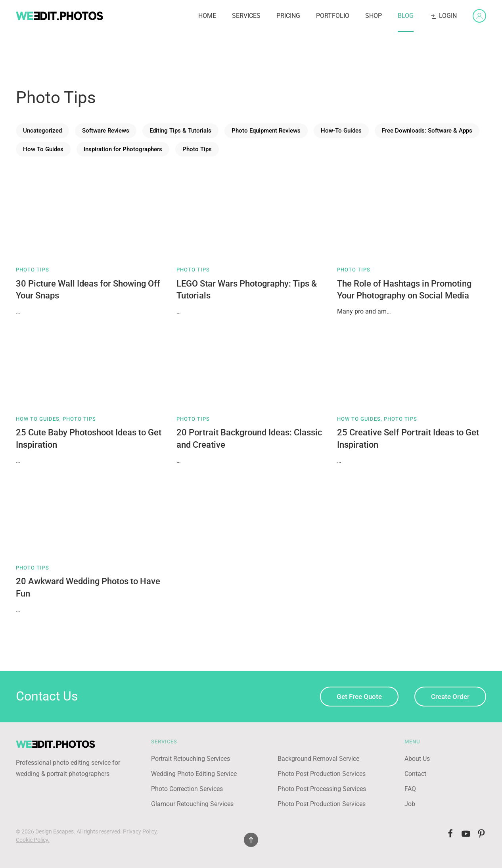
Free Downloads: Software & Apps (427, 131)
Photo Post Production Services (322, 774)
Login (443, 16)
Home (207, 16)
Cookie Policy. (33, 840)
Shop (374, 16)
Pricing (288, 16)
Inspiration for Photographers (123, 149)
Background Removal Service (318, 759)
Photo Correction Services (187, 789)
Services (246, 16)
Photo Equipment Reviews (266, 131)
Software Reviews (106, 131)
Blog (406, 16)
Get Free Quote (359, 697)
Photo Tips (197, 149)
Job (410, 804)
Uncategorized (42, 131)
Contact (415, 774)
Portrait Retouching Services (191, 759)
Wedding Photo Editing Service (194, 774)
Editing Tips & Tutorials (180, 131)
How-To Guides (341, 131)
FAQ (410, 789)
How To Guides (43, 149)
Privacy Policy (140, 831)
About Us (417, 759)
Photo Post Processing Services (322, 789)
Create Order (450, 697)
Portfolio (333, 16)
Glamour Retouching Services (192, 804)
